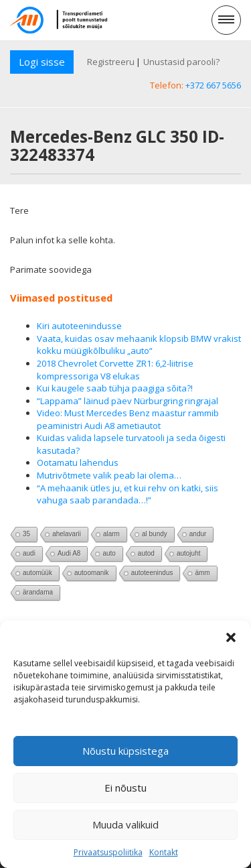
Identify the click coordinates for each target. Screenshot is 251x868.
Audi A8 (69, 553)
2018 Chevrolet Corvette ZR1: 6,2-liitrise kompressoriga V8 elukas (115, 370)
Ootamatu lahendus (78, 462)
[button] (231, 637)
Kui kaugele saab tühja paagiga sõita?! (115, 388)
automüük (37, 573)
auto (109, 553)
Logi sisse (42, 62)
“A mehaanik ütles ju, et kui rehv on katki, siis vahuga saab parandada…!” (128, 494)
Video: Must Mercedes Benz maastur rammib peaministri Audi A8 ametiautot (128, 419)
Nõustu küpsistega (125, 751)
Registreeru (111, 62)
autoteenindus (152, 573)
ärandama (38, 592)
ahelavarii (67, 534)
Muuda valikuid (125, 824)
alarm (111, 534)
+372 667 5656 (213, 85)
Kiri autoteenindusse (79, 326)
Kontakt (164, 852)
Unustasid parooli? (181, 62)
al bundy (155, 534)
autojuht (189, 553)
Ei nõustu (125, 788)
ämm (202, 573)
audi (29, 553)
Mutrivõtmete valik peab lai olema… (109, 475)
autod (146, 553)
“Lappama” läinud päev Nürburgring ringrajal (128, 401)
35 (26, 534)
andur (198, 534)
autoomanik (92, 573)
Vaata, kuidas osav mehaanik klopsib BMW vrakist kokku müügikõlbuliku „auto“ (139, 345)
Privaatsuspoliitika (108, 852)
